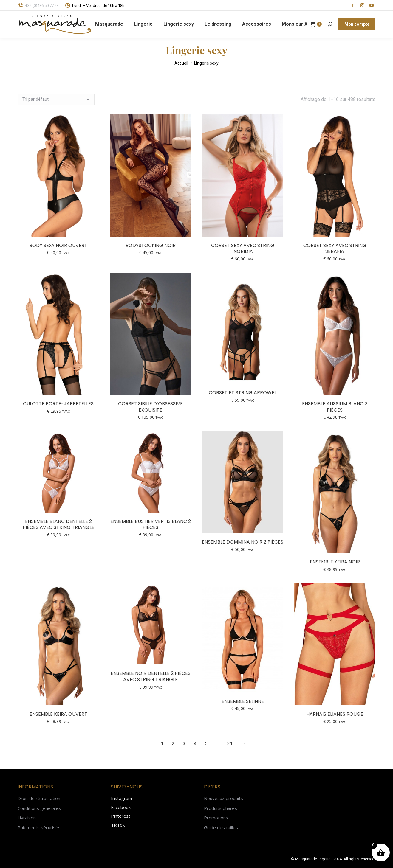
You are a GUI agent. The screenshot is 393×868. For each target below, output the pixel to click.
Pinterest (121, 816)
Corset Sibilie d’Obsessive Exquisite (150, 407)
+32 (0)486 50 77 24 (38, 6)
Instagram (122, 798)
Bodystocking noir (151, 245)
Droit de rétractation (39, 798)
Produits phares (221, 808)
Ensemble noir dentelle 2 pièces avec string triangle (151, 676)
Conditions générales (39, 808)
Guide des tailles (221, 828)
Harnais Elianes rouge (335, 714)
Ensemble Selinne (243, 701)
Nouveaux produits (223, 798)
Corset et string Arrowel (243, 393)
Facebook (121, 807)
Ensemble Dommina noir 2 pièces (243, 542)
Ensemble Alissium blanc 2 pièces (335, 407)
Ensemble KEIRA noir (335, 562)
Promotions (216, 818)
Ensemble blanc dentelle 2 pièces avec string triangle (58, 524)
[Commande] (56, 100)
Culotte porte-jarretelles (58, 404)
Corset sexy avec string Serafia (335, 249)
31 (230, 744)
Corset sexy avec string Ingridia (243, 249)
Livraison (27, 818)
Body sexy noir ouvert (58, 245)
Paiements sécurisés (39, 828)
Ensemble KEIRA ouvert (58, 714)
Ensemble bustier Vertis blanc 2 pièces (151, 524)
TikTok (118, 825)
